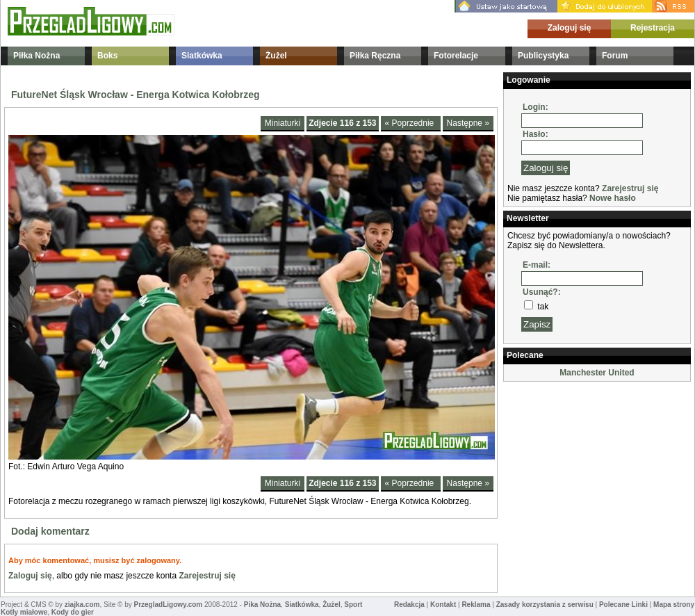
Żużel (276, 56)
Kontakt (443, 605)
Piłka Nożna (36, 56)
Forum (615, 56)
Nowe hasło (613, 198)
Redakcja (409, 605)
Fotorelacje (456, 56)
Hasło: (535, 134)
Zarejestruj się (207, 576)
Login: (535, 107)
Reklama (476, 605)
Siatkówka (202, 56)
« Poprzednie (411, 123)
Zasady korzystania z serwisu (545, 605)
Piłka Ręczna (375, 56)
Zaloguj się (570, 28)
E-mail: (537, 265)
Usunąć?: (542, 292)
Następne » (468, 123)
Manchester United (597, 373)
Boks (107, 56)
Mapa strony (674, 605)
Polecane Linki (623, 605)
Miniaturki (283, 123)
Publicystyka (543, 56)
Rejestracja (653, 28)
